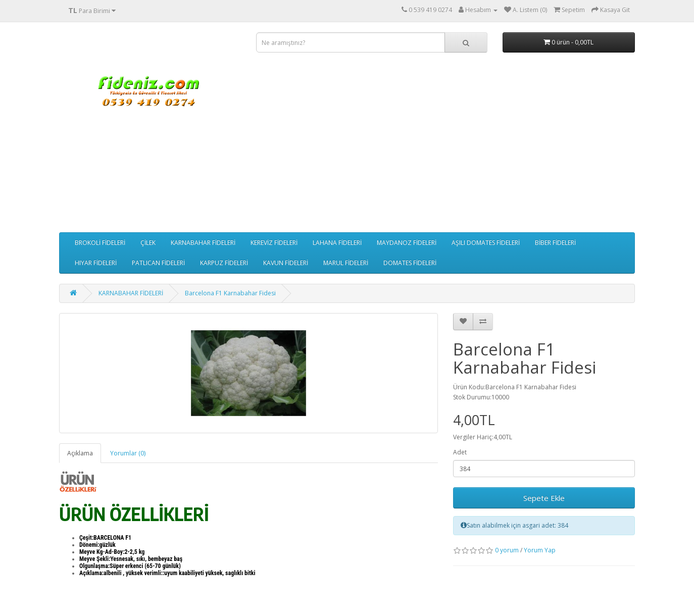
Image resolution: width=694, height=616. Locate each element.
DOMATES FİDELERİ (410, 263)
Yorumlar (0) (128, 453)
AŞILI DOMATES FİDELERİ (486, 243)
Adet (460, 452)
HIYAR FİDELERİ (96, 263)
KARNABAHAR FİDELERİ (203, 243)
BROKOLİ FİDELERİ (100, 243)
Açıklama (80, 453)
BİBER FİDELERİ (555, 243)
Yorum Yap (540, 550)
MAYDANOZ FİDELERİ (407, 243)
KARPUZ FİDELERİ (224, 263)
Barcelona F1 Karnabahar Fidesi (230, 293)
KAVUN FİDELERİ (286, 263)
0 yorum (507, 550)
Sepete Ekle (544, 498)
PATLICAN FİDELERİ (158, 263)
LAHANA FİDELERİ (337, 243)
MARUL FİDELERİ (346, 263)
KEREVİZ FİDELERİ (274, 243)
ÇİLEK (148, 243)
